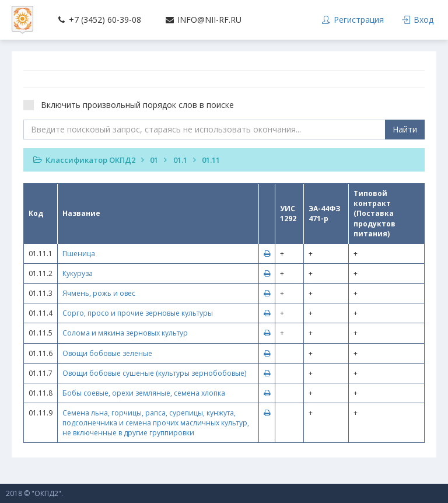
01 (154, 160)
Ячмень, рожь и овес (99, 293)
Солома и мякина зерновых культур (125, 333)
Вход (418, 20)
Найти (405, 129)
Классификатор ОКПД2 (90, 160)
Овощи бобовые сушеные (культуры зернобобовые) (154, 373)
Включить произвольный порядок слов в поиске (132, 105)
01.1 (180, 160)
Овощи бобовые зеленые (107, 353)
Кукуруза (78, 273)
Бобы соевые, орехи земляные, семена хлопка (144, 393)
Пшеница (79, 254)
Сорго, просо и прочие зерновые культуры (138, 313)
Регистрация (352, 20)
